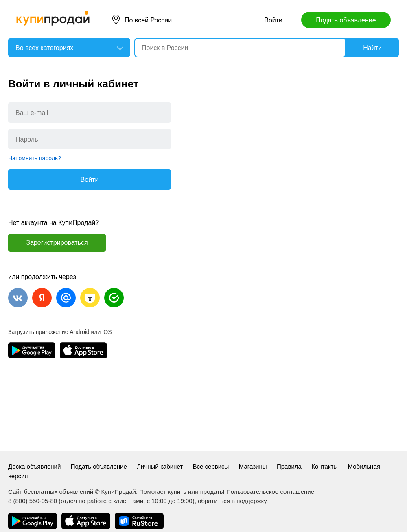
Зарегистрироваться (57, 243)
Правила (289, 466)
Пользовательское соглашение (270, 492)
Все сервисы (211, 466)
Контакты (325, 466)
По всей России (148, 20)
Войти (273, 20)
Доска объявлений (34, 466)
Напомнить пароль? (35, 158)
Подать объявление (346, 20)
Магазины (253, 466)
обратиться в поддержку (232, 501)
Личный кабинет (160, 466)
